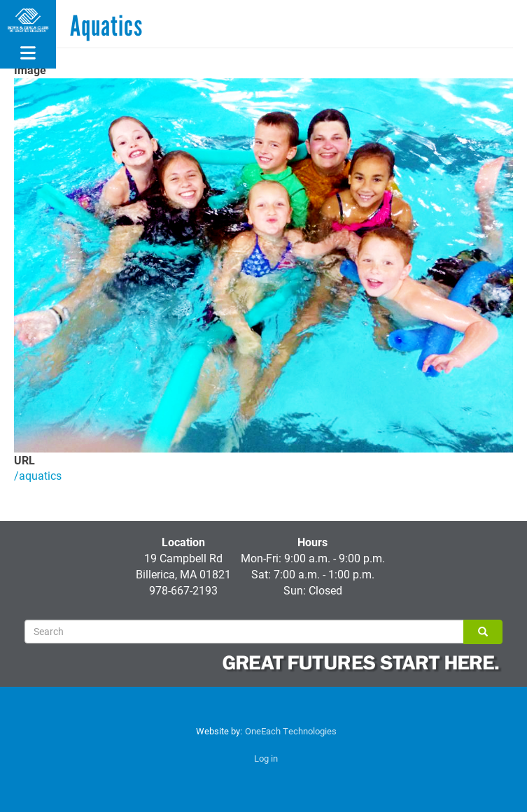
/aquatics (38, 475)
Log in (266, 758)
